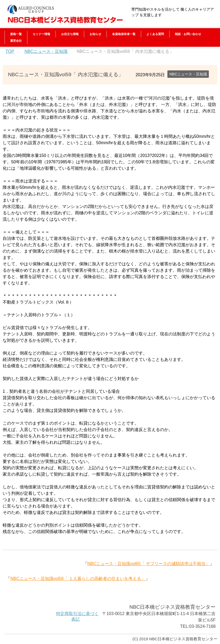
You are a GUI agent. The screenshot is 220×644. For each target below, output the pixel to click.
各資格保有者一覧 (124, 34)
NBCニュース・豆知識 (188, 74)
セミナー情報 (41, 34)
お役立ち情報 (70, 34)
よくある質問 (155, 34)
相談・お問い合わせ (188, 34)
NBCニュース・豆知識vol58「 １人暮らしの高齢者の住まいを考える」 (78, 579)
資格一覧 (16, 34)
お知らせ (95, 34)
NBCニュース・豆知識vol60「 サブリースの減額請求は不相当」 (149, 564)
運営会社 (16, 41)
